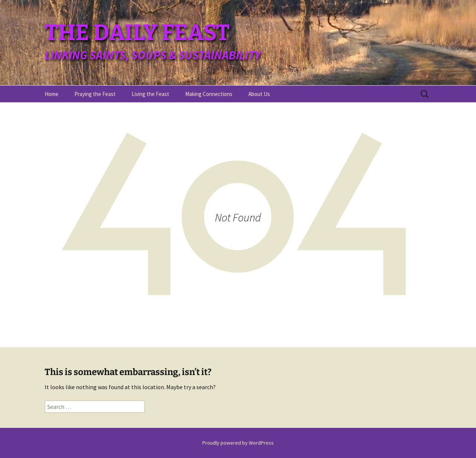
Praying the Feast (95, 94)
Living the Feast (150, 94)
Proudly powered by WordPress (238, 443)
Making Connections (209, 94)
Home (52, 94)
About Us (259, 94)
